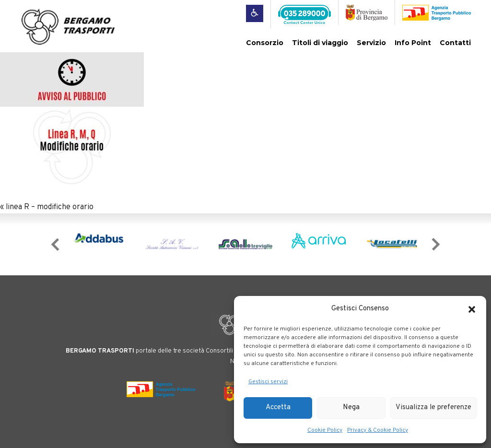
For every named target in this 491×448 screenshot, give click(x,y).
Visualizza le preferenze (433, 407)
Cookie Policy (325, 430)
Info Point (413, 43)
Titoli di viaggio (320, 43)
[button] (472, 309)
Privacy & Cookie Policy (378, 430)
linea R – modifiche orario (50, 207)
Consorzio (265, 43)
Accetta (278, 407)
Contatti (455, 43)
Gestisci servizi (268, 382)
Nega (351, 407)
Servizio (371, 43)
